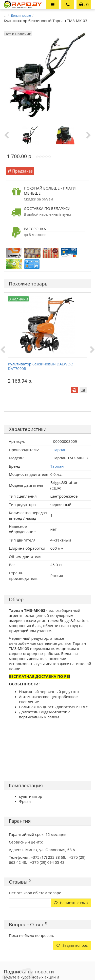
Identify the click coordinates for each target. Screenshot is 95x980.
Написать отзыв (71, 903)
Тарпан (57, 466)
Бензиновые (21, 15)
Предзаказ (20, 171)
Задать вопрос (72, 945)
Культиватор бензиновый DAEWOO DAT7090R (41, 366)
